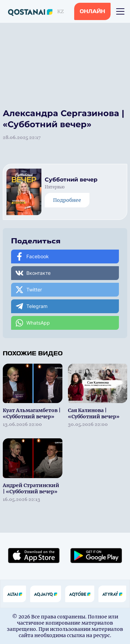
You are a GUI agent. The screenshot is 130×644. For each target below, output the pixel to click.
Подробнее (67, 200)
